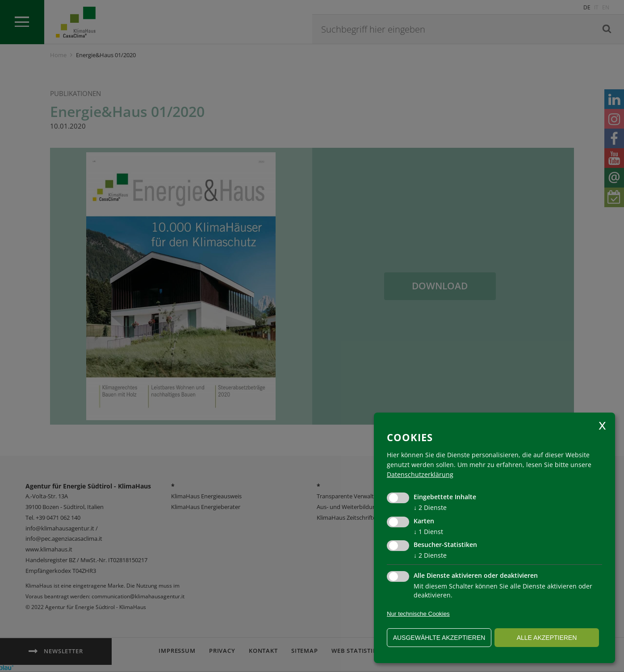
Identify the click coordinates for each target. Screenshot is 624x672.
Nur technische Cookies (418, 614)
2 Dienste (430, 507)
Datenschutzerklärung (420, 474)
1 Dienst (428, 532)
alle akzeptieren (547, 638)
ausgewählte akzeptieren (439, 638)
